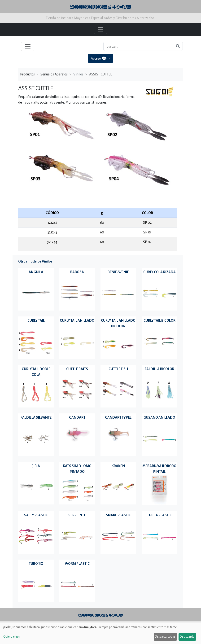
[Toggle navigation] (28, 46)
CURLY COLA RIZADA (159, 272)
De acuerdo (187, 637)
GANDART (77, 417)
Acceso (99, 58)
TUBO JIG (36, 564)
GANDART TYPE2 (118, 417)
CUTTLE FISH (118, 369)
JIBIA (36, 466)
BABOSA (77, 272)
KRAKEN (118, 466)
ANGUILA (36, 272)
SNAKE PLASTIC (118, 515)
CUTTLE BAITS (77, 369)
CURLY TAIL (36, 320)
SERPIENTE (77, 515)
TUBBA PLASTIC (159, 515)
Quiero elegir (12, 637)
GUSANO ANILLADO (159, 417)
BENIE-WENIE (118, 272)
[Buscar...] (138, 46)
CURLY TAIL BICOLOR (159, 320)
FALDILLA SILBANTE (36, 417)
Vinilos (78, 74)
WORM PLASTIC (77, 564)
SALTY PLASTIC (36, 515)
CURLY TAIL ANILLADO (77, 320)
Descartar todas (165, 637)
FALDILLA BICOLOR (159, 369)
